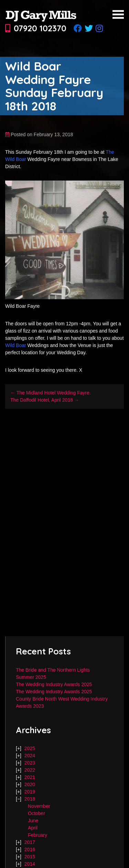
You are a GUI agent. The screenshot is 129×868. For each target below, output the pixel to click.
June (33, 821)
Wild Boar (16, 345)
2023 (30, 763)
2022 (30, 770)
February (37, 835)
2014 (30, 864)
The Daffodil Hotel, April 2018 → (45, 400)
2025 (30, 748)
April (33, 828)
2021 (30, 777)
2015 (30, 857)
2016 (30, 849)
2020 (30, 784)
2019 (30, 792)
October (36, 813)
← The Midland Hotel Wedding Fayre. (51, 393)
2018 (30, 799)
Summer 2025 (31, 677)
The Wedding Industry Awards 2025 (54, 684)
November (39, 806)
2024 (30, 756)
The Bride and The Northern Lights (53, 670)
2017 (30, 842)
